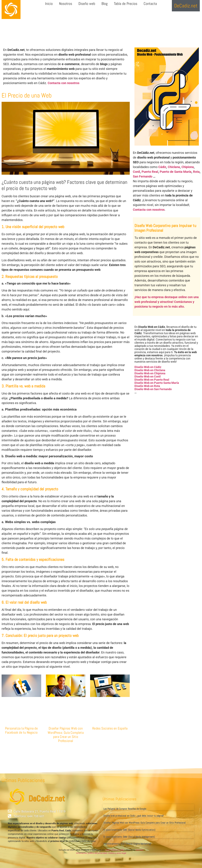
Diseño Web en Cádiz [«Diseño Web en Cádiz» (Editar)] (148, 367)
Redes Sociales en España (110, 728)
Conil (136, 172)
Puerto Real (150, 172)
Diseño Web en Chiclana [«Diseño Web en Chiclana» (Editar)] (150, 370)
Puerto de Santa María (176, 172)
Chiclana (174, 167)
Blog (105, 4)
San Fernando (143, 176)
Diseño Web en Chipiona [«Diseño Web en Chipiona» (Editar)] (150, 373)
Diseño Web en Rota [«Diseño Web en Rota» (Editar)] (147, 386)
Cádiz (162, 167)
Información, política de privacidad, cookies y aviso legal (101, 853)
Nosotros (66, 4)
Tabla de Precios (126, 4)
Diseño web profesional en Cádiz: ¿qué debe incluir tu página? (134, 816)
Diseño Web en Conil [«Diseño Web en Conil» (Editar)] (148, 376)
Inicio (49, 4)
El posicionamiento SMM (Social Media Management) (129, 837)
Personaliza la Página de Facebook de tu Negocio (21, 730)
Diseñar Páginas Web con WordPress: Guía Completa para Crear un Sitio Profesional (66, 735)
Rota (196, 172)
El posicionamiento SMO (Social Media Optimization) (129, 830)
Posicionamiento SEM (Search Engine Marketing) (127, 844)
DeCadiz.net (47, 799)
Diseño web (87, 4)
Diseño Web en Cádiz (115, 850)
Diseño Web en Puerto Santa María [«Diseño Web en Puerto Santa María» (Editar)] (157, 383)
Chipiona (188, 167)
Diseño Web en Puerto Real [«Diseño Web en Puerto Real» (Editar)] (152, 380)
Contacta (150, 4)
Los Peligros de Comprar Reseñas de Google (125, 809)
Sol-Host (140, 850)
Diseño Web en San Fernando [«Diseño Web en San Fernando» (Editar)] (153, 389)
